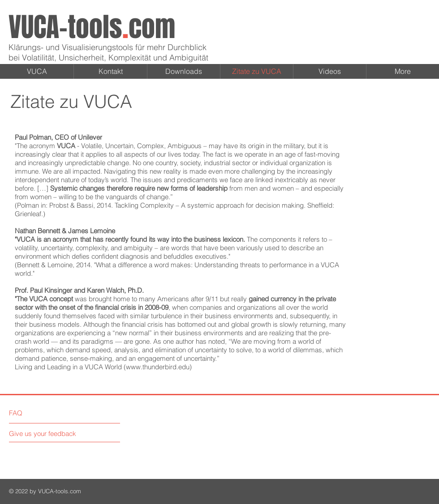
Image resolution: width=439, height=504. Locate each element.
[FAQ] (35, 413)
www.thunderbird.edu (158, 367)
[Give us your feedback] (46, 434)
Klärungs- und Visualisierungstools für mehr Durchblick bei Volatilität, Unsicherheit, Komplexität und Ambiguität (108, 52)
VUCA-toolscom (92, 27)
